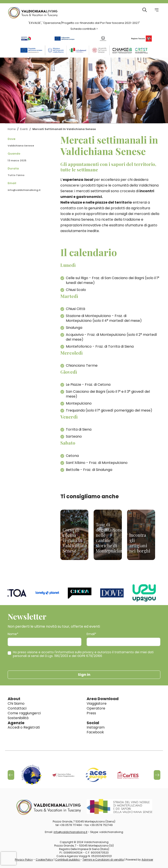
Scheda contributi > (84, 29)
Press (91, 713)
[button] (157, 775)
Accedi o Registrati (24, 727)
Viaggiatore (97, 703)
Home (12, 129)
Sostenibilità (18, 718)
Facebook (95, 732)
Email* (91, 634)
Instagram (96, 727)
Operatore (96, 708)
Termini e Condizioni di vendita (103, 860)
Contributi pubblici (68, 860)
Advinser (147, 860)
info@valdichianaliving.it (24, 190)
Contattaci (17, 708)
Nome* (13, 634)
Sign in (84, 675)
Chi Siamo (16, 703)
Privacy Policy (24, 860)
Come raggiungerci (24, 713)
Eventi (24, 129)
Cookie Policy (44, 860)
